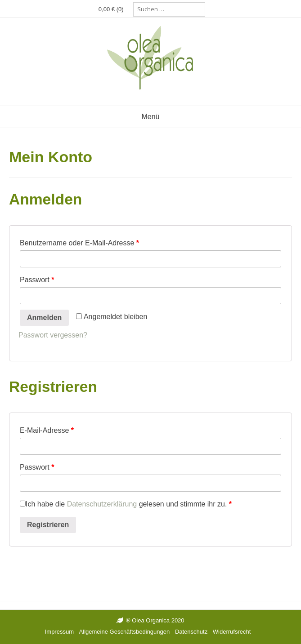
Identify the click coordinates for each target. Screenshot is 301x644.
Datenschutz (191, 632)
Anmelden (44, 318)
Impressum (59, 632)
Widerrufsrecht (232, 632)
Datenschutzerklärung (102, 504)
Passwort (37, 280)
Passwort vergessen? (53, 335)
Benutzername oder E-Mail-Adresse (79, 243)
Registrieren (48, 525)
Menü (150, 117)
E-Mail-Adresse (47, 430)
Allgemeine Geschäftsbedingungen (125, 632)
